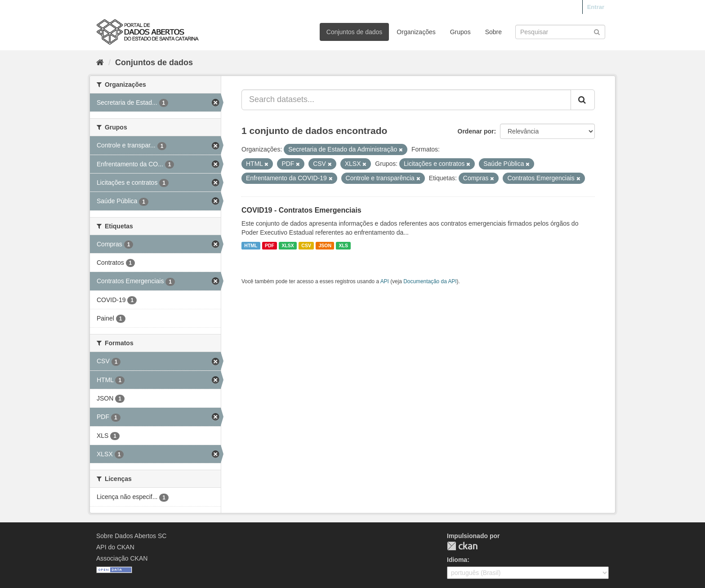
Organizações (416, 32)
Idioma (457, 560)
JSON (325, 245)
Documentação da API (430, 281)
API (385, 281)
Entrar (596, 7)
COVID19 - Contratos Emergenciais (301, 210)
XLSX (288, 245)
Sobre (493, 32)
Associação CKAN (122, 558)
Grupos (460, 32)
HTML (251, 245)
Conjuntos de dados (355, 32)
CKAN (462, 546)
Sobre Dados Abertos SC (131, 536)
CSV (306, 245)
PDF (270, 245)
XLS (344, 245)
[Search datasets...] (406, 100)
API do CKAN (115, 547)
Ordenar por (476, 131)
